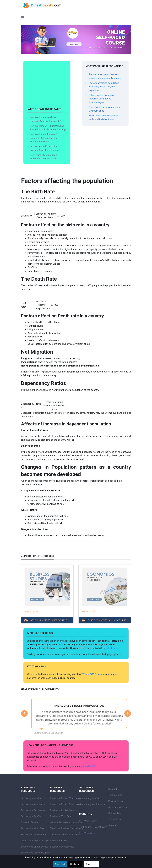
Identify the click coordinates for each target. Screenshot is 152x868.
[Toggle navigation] (23, 18)
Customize (92, 864)
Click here (113, 648)
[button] (24, 713)
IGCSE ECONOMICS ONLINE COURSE (106, 620)
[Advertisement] (47, 86)
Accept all (60, 864)
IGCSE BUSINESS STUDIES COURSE (48, 620)
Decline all (75, 864)
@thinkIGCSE (88, 766)
